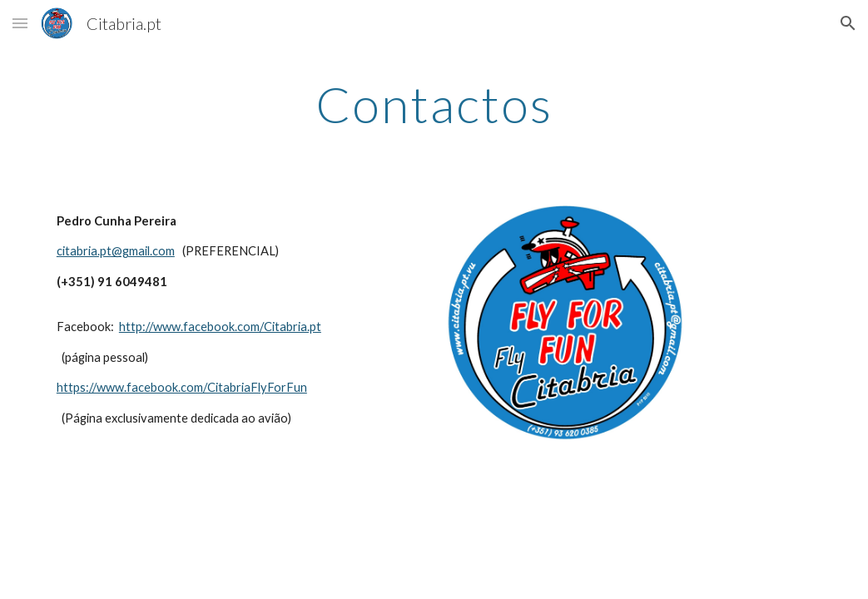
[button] (20, 23)
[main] (434, 104)
